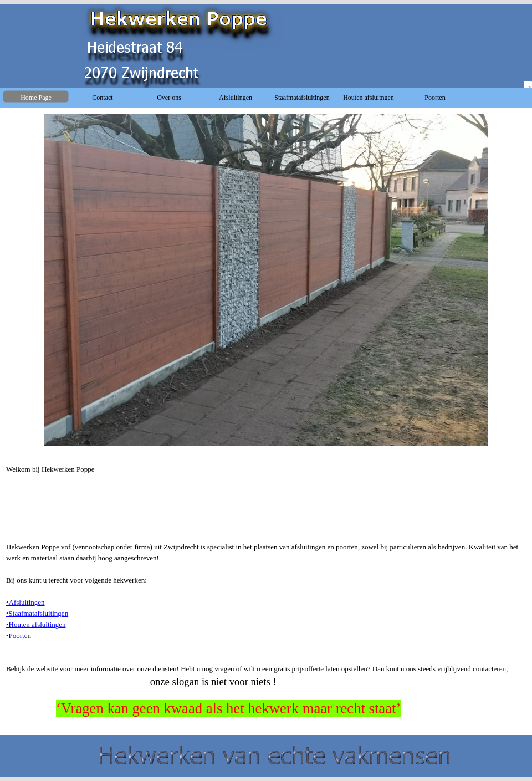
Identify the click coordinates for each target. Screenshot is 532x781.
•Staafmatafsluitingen (37, 613)
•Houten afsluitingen (36, 624)
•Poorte (17, 635)
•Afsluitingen (25, 602)
